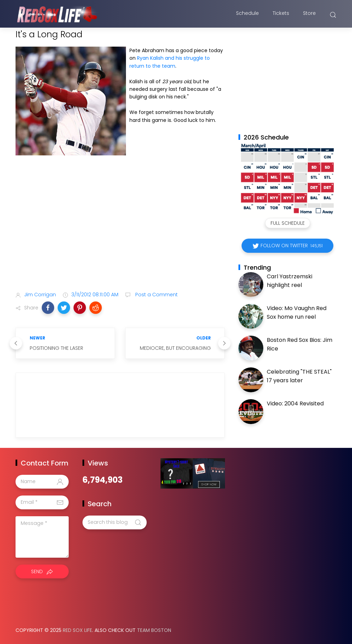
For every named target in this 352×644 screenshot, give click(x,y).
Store (309, 15)
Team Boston (154, 630)
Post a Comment (156, 295)
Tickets (281, 15)
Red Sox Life (77, 630)
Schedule (247, 15)
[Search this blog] (115, 522)
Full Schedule (288, 223)
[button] (48, 308)
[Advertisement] (120, 231)
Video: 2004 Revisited (295, 403)
